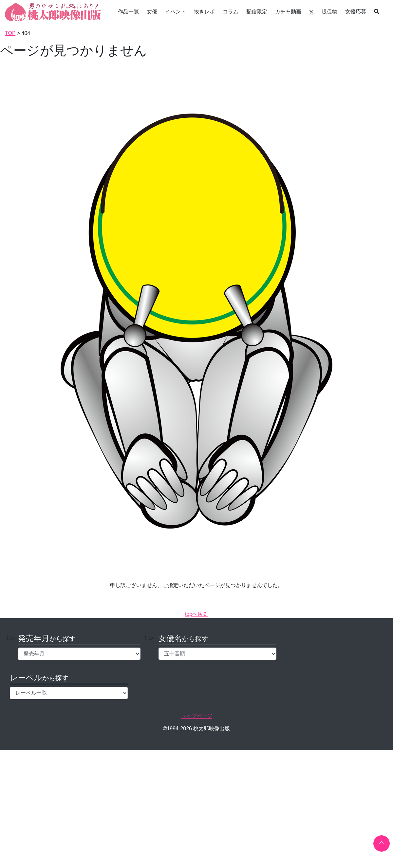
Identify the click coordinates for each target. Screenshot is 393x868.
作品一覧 (128, 12)
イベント (176, 12)
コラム (231, 12)
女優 (152, 12)
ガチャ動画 (288, 12)
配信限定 (257, 12)
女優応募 (356, 12)
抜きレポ (204, 12)
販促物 (329, 12)
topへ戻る (196, 614)
